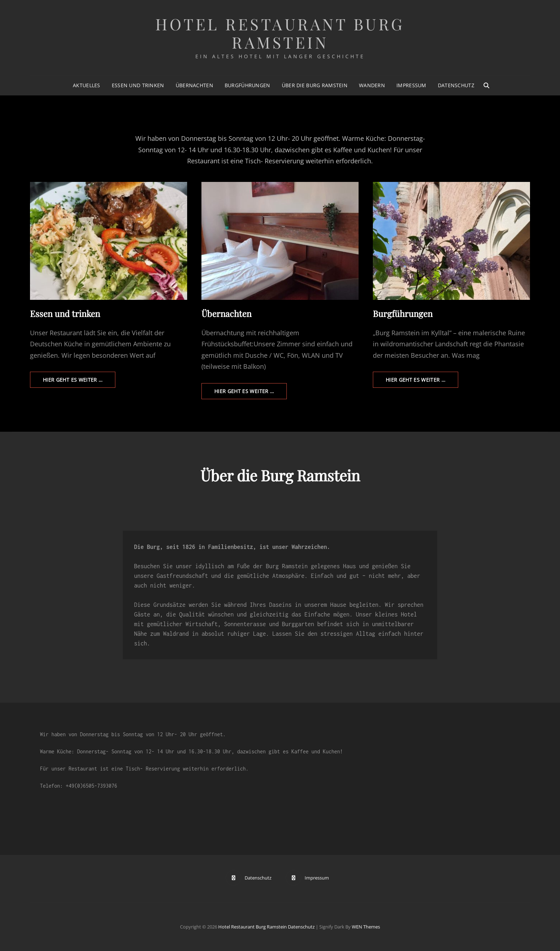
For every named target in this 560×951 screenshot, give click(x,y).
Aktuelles (87, 85)
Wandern (372, 85)
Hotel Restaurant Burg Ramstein (280, 33)
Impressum (411, 85)
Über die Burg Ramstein (315, 85)
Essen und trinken (138, 85)
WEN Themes (366, 927)
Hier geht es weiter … (79, 382)
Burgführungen (247, 85)
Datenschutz (456, 85)
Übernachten (194, 85)
